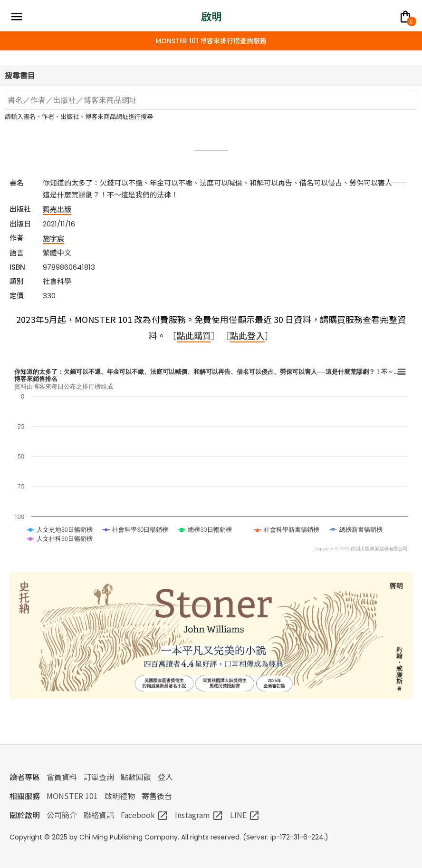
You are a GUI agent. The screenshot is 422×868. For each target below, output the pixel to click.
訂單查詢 (99, 777)
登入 (165, 777)
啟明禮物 (120, 796)
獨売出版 (57, 209)
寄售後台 (157, 796)
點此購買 (194, 335)
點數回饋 (136, 777)
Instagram (199, 815)
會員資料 (62, 777)
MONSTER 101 (72, 796)
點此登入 (247, 335)
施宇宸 (53, 238)
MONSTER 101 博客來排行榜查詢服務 (211, 41)
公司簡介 (62, 815)
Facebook (144, 815)
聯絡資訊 (99, 815)
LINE (245, 815)
